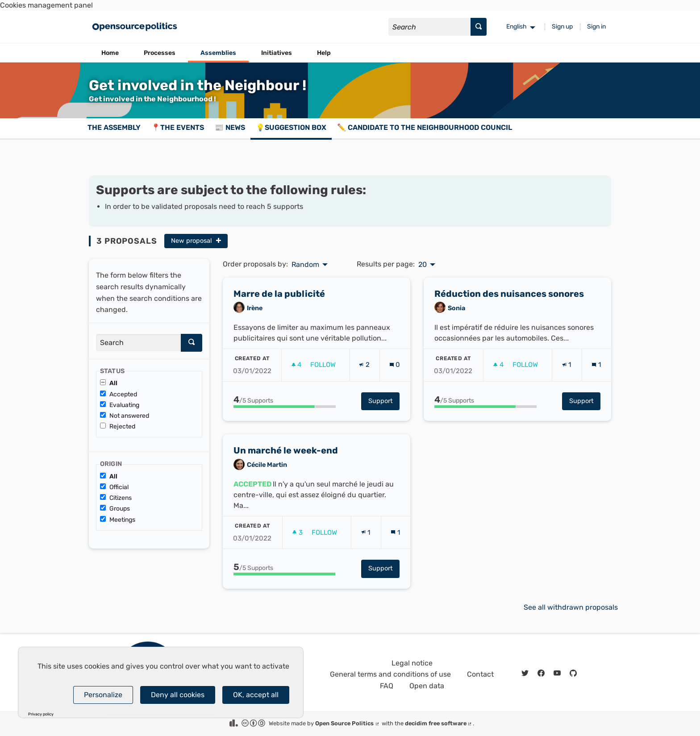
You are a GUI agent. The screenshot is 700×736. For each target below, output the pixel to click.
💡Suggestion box (291, 127)
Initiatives (277, 53)
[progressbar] (285, 410)
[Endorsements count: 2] (364, 368)
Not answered (125, 416)
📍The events (178, 127)
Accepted (119, 394)
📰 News (230, 127)
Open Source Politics (348, 723)
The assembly (114, 127)
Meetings (118, 520)
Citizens (116, 498)
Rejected (118, 426)
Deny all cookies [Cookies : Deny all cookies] (178, 695)
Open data (427, 686)
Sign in (596, 27)
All (109, 383)
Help (324, 53)
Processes (160, 53)
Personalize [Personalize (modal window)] (103, 695)
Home (110, 53)
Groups (115, 509)
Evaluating (120, 405)
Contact (480, 674)
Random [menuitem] (305, 265)
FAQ (387, 686)
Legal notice (412, 663)
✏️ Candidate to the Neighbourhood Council (425, 127)
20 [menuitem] (423, 265)
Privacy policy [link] (41, 714)
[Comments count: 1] (596, 368)
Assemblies (218, 53)
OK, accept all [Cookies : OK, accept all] (256, 695)
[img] (219, 240)
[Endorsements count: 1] (567, 368)
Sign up (562, 27)
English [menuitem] (517, 27)
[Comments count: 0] (395, 368)
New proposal (196, 241)
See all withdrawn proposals (571, 607)
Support (384, 404)
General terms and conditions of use (390, 674)
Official (114, 487)
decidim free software (439, 723)
